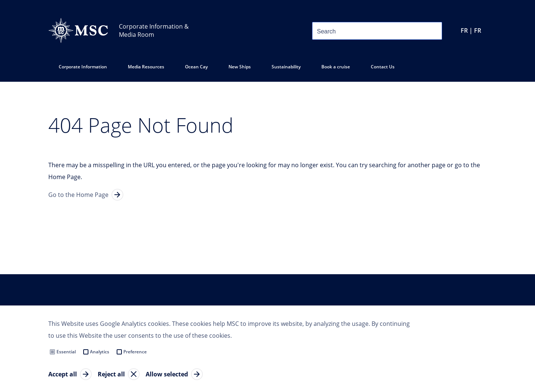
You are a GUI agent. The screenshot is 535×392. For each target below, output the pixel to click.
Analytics (100, 352)
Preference (135, 352)
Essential (66, 352)
